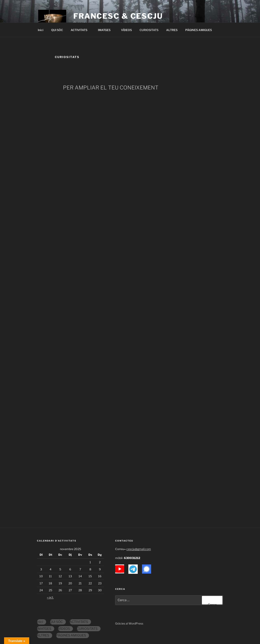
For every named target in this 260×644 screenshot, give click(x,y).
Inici (41, 30)
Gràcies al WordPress (129, 623)
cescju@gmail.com (139, 549)
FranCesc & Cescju (118, 16)
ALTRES (172, 30)
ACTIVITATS (81, 30)
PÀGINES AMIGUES (199, 30)
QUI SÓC (57, 30)
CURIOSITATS (149, 30)
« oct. (50, 597)
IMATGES (106, 30)
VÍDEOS (126, 30)
